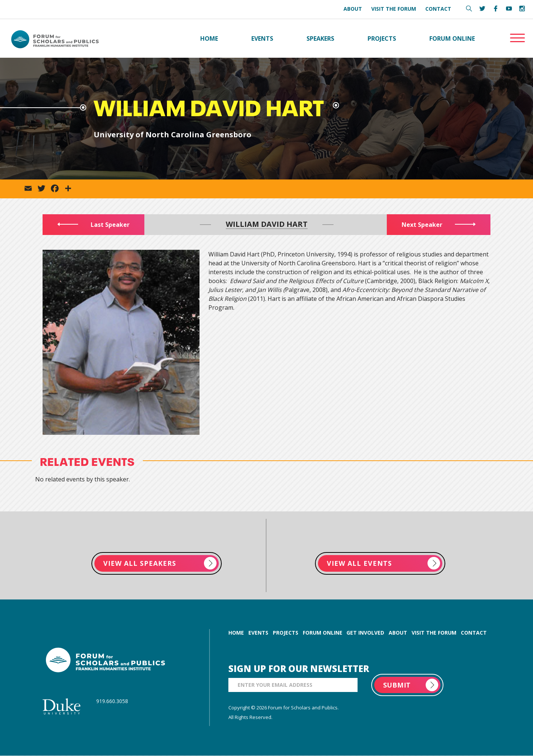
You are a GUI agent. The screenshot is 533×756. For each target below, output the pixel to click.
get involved (365, 633)
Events (262, 38)
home (236, 633)
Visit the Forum (394, 9)
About (353, 9)
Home (209, 38)
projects (286, 633)
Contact (438, 9)
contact (474, 633)
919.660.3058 (112, 701)
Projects (382, 38)
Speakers (320, 38)
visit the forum (434, 633)
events (258, 633)
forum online (323, 633)
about (398, 633)
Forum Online (452, 38)
